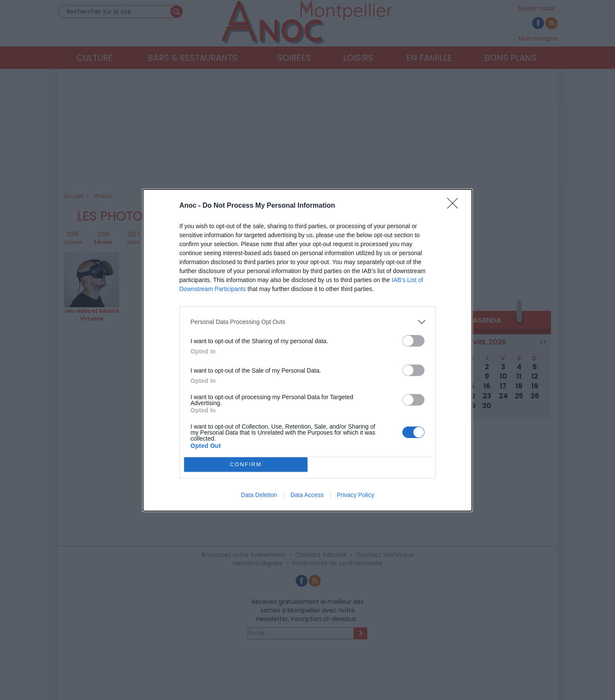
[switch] (413, 340)
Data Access (307, 495)
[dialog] (307, 350)
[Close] (455, 206)
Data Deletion (259, 495)
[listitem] (307, 322)
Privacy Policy (356, 495)
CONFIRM (246, 464)
